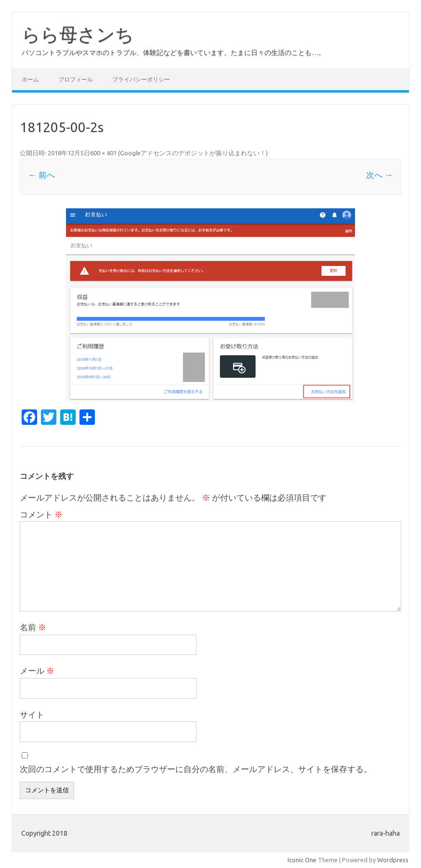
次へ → (379, 175)
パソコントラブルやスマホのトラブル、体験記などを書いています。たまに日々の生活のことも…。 (173, 53)
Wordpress (393, 860)
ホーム (30, 79)
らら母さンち (78, 34)
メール (37, 671)
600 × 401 (103, 153)
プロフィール (76, 79)
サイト (32, 714)
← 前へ (41, 175)
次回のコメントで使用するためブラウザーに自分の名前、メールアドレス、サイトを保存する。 (196, 769)
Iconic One (302, 860)
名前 (33, 627)
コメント (41, 514)
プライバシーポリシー (141, 79)
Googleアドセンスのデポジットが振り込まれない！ (193, 153)
